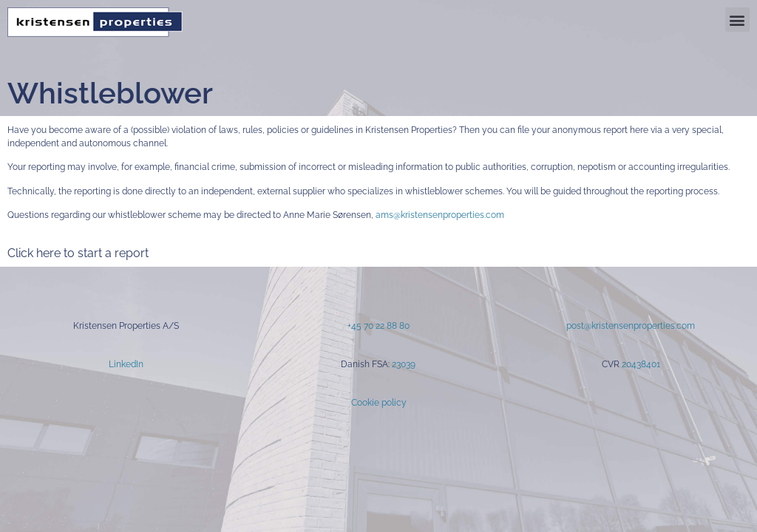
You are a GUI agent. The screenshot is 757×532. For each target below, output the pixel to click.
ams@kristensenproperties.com (440, 215)
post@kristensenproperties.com (631, 326)
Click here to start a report (78, 253)
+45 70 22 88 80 (378, 326)
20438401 (641, 364)
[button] (737, 20)
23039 (404, 364)
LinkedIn (126, 364)
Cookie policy (379, 403)
